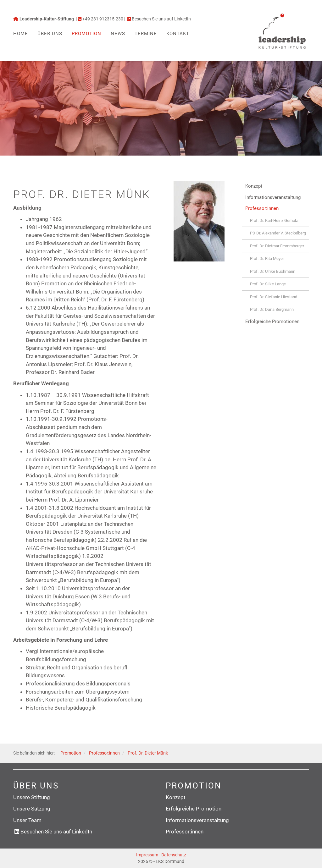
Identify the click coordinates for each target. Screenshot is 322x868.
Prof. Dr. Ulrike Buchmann (273, 271)
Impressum (147, 855)
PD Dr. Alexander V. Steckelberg (278, 233)
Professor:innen (262, 208)
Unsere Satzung (32, 809)
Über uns (50, 34)
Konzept (254, 186)
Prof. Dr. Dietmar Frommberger (277, 246)
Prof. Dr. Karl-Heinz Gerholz (274, 220)
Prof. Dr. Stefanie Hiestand (274, 297)
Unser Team (27, 820)
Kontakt (178, 34)
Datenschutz (174, 855)
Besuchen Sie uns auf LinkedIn (56, 832)
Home (21, 34)
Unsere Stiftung (32, 797)
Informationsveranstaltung (273, 197)
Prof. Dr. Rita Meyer (267, 258)
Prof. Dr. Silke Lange (268, 284)
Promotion (86, 34)
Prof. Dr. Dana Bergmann (272, 309)
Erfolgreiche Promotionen (272, 321)
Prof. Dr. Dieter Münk (148, 753)
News (118, 34)
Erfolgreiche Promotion (194, 809)
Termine (146, 34)
